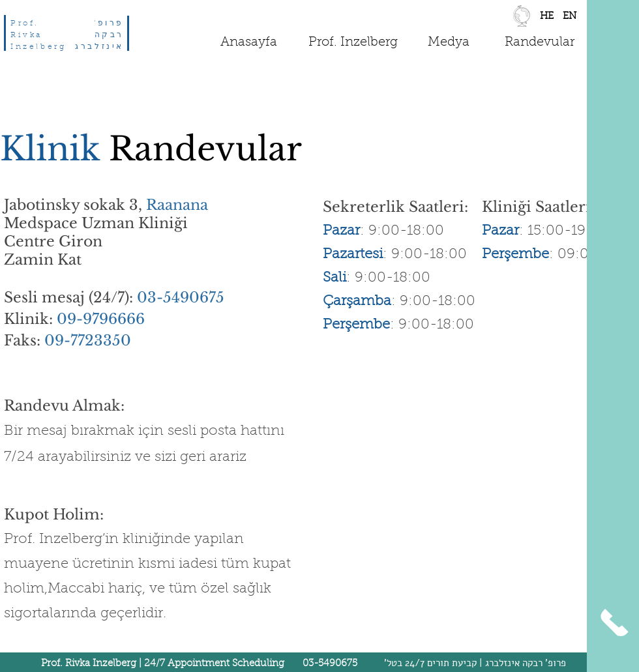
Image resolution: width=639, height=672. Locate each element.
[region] (570, 19)
